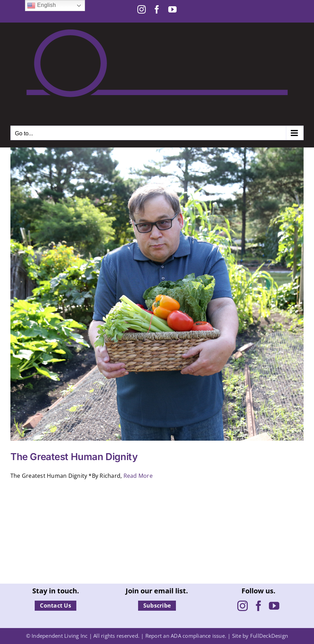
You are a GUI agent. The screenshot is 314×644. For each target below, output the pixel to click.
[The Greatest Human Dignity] (157, 294)
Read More (138, 476)
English (41, 6)
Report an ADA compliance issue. (186, 636)
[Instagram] (243, 606)
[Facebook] (258, 606)
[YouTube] (274, 606)
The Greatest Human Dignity (74, 457)
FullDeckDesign (269, 636)
